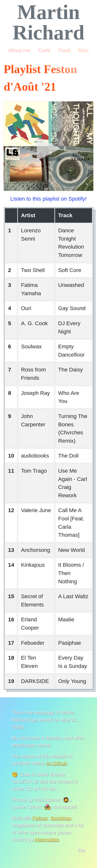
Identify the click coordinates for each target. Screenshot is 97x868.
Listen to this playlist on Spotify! (48, 199)
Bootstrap (61, 818)
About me (19, 50)
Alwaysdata (47, 839)
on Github (57, 763)
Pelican (40, 818)
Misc (84, 50)
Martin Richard (49, 22)
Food (64, 50)
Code (44, 50)
